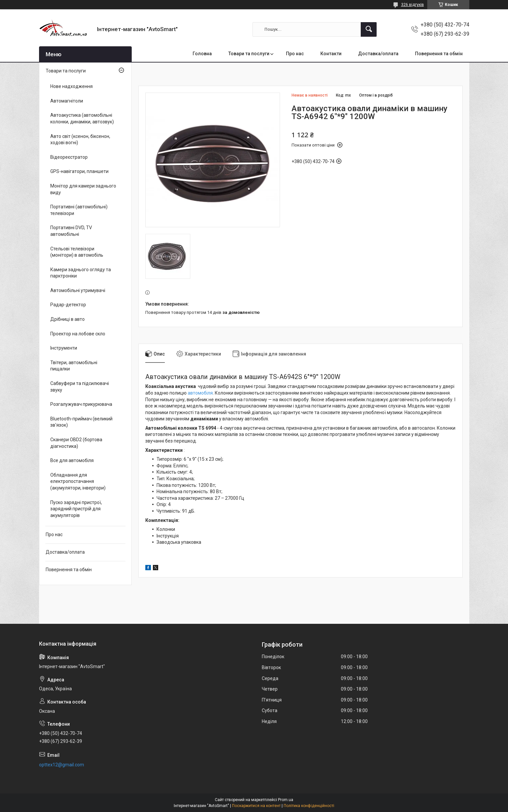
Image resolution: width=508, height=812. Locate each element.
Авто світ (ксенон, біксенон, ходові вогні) (80, 140)
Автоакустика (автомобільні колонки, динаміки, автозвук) (82, 118)
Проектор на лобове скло (78, 334)
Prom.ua (286, 800)
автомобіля (200, 393)
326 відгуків (413, 5)
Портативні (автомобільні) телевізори (79, 210)
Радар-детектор (68, 305)
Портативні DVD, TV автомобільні (71, 231)
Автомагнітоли (67, 101)
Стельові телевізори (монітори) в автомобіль (77, 252)
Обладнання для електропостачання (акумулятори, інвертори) (78, 481)
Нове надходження (71, 86)
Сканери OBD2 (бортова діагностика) (76, 443)
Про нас (295, 54)
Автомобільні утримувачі (78, 290)
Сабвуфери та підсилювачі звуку (80, 387)
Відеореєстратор (69, 157)
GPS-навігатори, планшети (79, 171)
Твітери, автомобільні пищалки (74, 366)
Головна (202, 54)
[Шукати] (369, 29)
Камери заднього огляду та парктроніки (81, 273)
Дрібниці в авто (68, 319)
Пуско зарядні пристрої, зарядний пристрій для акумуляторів (76, 509)
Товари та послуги (249, 54)
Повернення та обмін (439, 54)
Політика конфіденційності (309, 806)
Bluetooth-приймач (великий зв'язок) (81, 422)
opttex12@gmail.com (62, 765)
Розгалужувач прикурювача (81, 404)
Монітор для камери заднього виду (83, 189)
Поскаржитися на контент (256, 806)
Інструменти (64, 348)
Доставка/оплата (378, 54)
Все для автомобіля (72, 460)
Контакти (331, 54)
